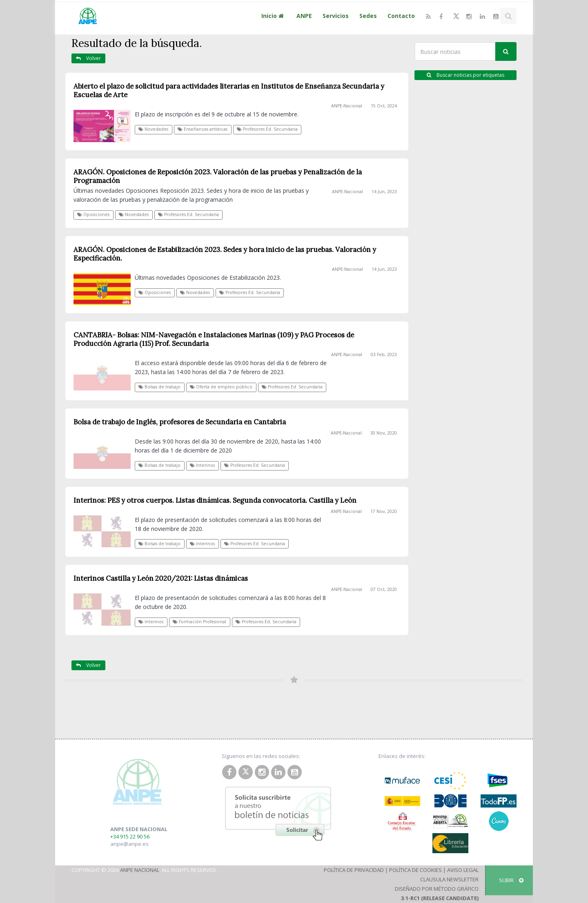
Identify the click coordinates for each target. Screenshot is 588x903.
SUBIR (511, 880)
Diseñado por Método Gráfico (437, 889)
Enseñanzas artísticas (203, 129)
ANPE (304, 16)
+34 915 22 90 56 (130, 836)
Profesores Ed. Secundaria (267, 129)
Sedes (368, 16)
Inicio (274, 16)
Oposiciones (93, 214)
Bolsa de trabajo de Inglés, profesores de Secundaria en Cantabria (180, 422)
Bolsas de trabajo (159, 387)
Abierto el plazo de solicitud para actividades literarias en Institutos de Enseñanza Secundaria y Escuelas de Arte (229, 90)
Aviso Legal (463, 870)
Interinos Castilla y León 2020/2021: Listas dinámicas (161, 578)
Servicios (336, 16)
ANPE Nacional (140, 870)
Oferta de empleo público (221, 387)
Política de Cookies (415, 870)
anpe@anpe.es (129, 844)
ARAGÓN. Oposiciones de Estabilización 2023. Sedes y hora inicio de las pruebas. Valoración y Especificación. (225, 254)
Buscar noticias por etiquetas (465, 75)
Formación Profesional (199, 622)
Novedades (153, 129)
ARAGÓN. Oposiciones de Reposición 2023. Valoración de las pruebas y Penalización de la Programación (218, 176)
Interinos (202, 465)
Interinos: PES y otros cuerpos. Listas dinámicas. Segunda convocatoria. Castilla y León (215, 500)
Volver (88, 58)
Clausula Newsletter (449, 879)
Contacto (401, 16)
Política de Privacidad (354, 870)
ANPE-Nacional (347, 106)
